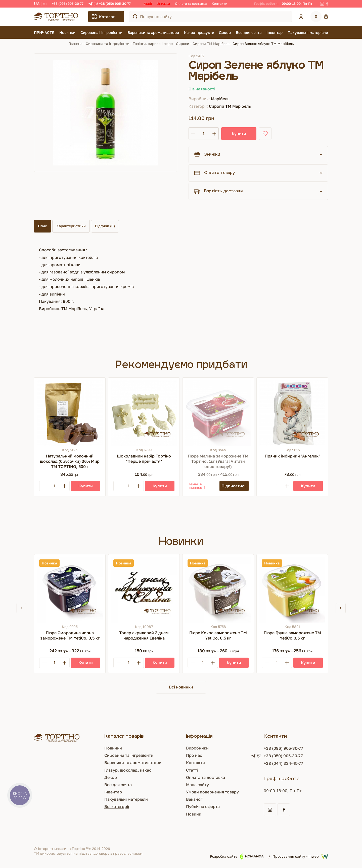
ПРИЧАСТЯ (44, 32)
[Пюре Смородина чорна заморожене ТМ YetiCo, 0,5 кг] (70, 590)
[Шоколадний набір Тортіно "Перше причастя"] (144, 413)
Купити (239, 134)
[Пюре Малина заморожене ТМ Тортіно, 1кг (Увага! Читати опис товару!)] (218, 413)
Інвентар (275, 32)
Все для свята (249, 32)
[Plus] (64, 486)
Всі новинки (181, 687)
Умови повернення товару (194, 792)
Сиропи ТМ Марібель (211, 44)
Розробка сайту (237, 856)
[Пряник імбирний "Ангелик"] (292, 413)
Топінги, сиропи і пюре (153, 44)
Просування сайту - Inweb (300, 856)
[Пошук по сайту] (135, 17)
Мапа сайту (179, 785)
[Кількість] (204, 134)
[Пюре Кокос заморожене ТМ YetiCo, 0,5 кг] (218, 590)
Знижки (164, 4)
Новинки (67, 32)
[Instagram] (322, 4)
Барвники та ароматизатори (153, 32)
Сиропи (183, 44)
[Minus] (44, 486)
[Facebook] (327, 4)
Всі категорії (89, 806)
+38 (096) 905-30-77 (68, 4)
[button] (341, 608)
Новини (175, 814)
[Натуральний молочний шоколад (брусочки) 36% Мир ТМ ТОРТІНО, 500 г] (70, 413)
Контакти (219, 4)
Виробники (179, 748)
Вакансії (176, 799)
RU (45, 4)
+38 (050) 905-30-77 (115, 4)
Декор (225, 32)
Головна (76, 44)
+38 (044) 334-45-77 (274, 763)
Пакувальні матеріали (308, 32)
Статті (174, 770)
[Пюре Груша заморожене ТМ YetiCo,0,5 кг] (292, 590)
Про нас (176, 755)
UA (37, 4)
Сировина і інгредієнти (101, 32)
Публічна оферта (185, 806)
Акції (148, 4)
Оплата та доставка (191, 4)
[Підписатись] (234, 486)
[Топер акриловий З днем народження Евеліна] (144, 590)
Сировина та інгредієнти (108, 44)
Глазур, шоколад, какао (100, 770)
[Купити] (86, 486)
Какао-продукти (199, 32)
